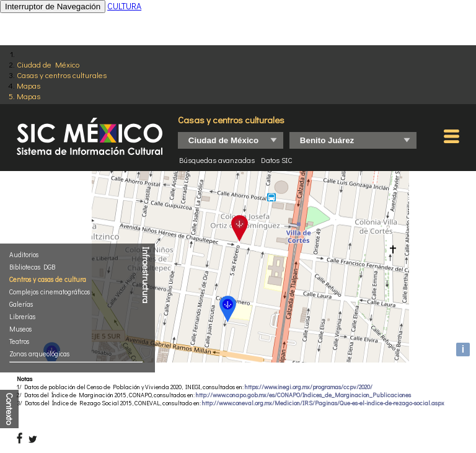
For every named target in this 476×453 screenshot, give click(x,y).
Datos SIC (277, 160)
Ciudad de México (48, 64)
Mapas (29, 85)
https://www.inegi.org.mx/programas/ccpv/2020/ (309, 387)
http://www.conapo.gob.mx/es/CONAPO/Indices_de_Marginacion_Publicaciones (303, 395)
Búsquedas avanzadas (217, 160)
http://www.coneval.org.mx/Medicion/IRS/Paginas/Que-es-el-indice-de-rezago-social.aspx (323, 403)
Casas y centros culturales (62, 75)
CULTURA (124, 6)
